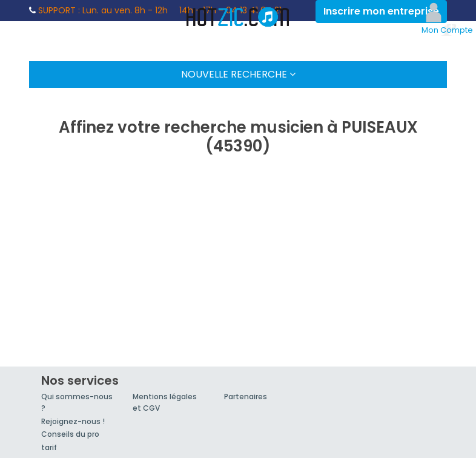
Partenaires (246, 397)
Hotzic (238, 17)
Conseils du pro (70, 434)
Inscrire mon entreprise (381, 11)
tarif (49, 447)
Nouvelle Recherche (238, 74)
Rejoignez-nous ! (73, 421)
